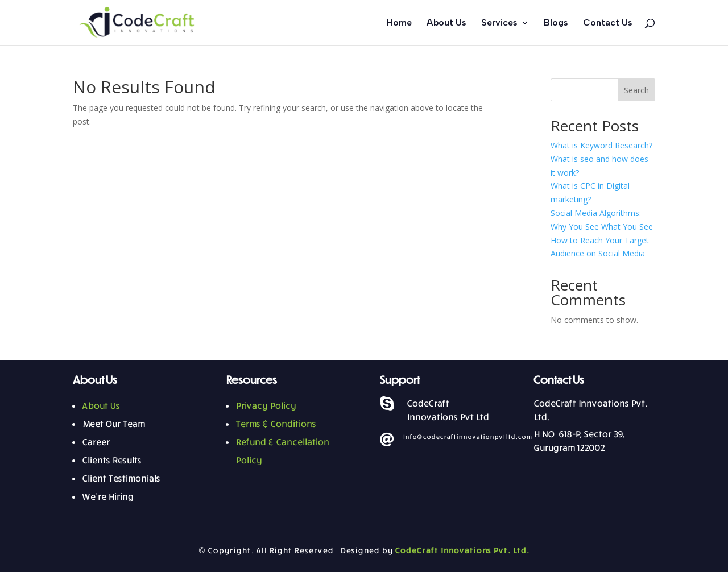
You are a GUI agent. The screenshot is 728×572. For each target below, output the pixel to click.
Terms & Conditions (276, 424)
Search (636, 90)
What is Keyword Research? (601, 145)
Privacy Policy (266, 405)
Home (399, 23)
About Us (446, 23)
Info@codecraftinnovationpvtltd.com (467, 436)
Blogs (556, 23)
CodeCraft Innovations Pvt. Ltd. (462, 550)
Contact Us (608, 23)
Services (499, 23)
